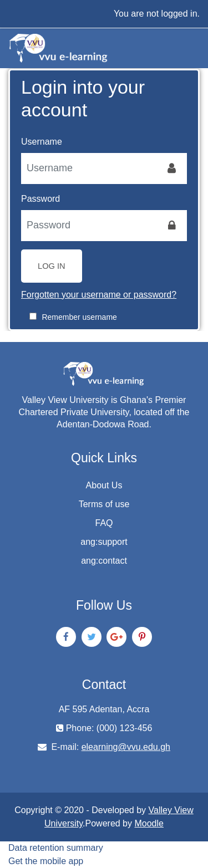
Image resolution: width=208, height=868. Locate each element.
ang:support (104, 542)
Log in (52, 266)
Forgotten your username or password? (99, 295)
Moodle (149, 823)
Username (42, 142)
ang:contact (104, 561)
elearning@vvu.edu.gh (126, 747)
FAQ (104, 523)
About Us (104, 485)
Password (40, 199)
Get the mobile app (46, 861)
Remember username (79, 317)
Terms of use (104, 504)
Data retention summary (56, 848)
